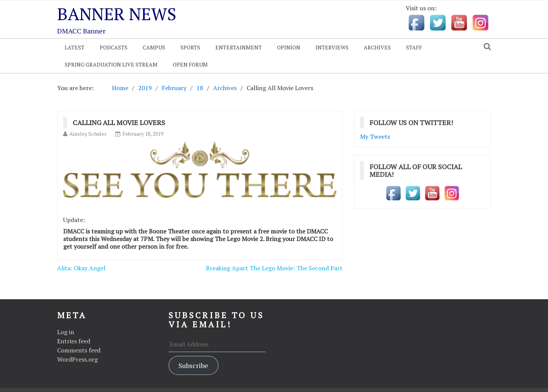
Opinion (289, 47)
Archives (377, 47)
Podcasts (114, 47)
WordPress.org (77, 359)
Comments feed (79, 350)
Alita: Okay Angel (81, 268)
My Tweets (375, 136)
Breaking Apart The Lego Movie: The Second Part (274, 268)
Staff (414, 47)
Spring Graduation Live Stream (111, 64)
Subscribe (193, 365)
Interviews (332, 47)
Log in (66, 332)
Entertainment (239, 47)
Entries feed (74, 341)
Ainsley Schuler (88, 134)
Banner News (117, 14)
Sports (190, 47)
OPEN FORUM (190, 64)
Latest (75, 47)
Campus (154, 47)
